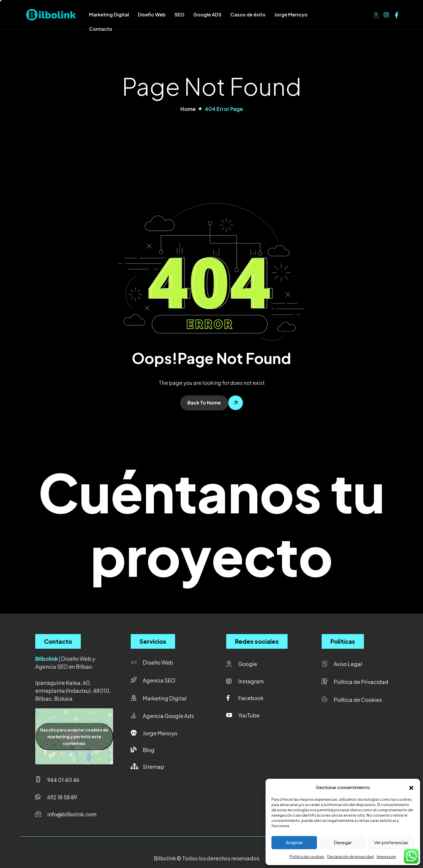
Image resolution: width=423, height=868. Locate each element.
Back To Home (204, 403)
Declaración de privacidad (350, 857)
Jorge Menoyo (291, 15)
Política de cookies (307, 857)
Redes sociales (257, 641)
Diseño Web (152, 15)
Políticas (343, 641)
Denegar (343, 842)
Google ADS (207, 15)
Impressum (386, 857)
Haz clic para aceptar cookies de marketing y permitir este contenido (74, 736)
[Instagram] (386, 14)
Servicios (153, 641)
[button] (411, 787)
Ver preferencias (391, 842)
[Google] (376, 14)
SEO (179, 15)
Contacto (101, 29)
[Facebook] (397, 14)
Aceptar (294, 842)
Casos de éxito (248, 15)
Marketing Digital (109, 15)
